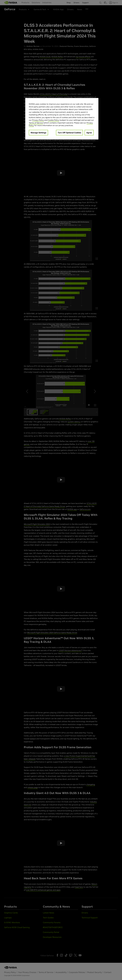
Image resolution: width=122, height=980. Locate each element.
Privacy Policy (38, 120)
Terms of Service (36, 123)
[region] (62, 119)
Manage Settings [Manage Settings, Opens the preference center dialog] (38, 133)
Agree (89, 133)
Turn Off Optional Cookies (69, 133)
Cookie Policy (53, 120)
